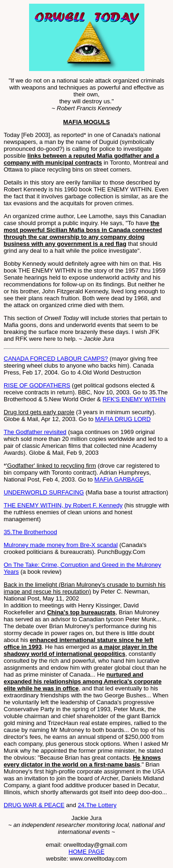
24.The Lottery (97, 805)
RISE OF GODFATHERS (37, 385)
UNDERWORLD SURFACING (44, 492)
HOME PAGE (87, 852)
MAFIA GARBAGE (119, 479)
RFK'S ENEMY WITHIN (134, 399)
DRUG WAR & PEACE (34, 805)
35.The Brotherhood (30, 532)
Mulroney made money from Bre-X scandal (61, 545)
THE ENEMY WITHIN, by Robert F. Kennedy (63, 505)
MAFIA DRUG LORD (123, 419)
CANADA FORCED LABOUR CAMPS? (56, 359)
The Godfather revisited (35, 432)
